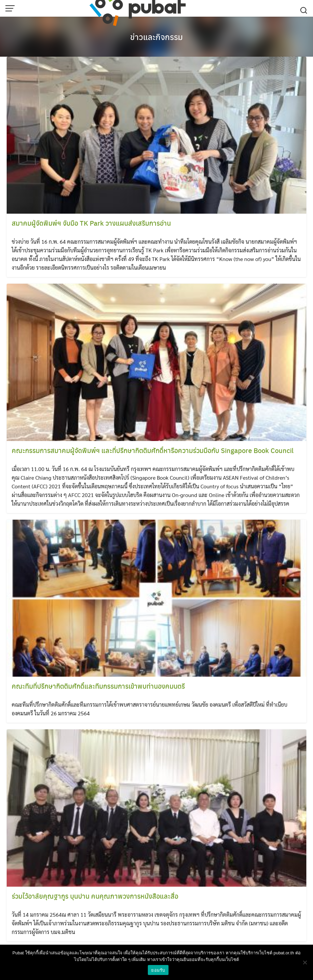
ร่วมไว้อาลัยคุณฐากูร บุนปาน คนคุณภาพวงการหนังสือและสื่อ (95, 896)
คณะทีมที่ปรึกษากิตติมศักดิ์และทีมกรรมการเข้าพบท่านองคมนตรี (98, 686)
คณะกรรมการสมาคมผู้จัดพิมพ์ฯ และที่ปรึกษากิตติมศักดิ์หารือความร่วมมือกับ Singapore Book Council (153, 450)
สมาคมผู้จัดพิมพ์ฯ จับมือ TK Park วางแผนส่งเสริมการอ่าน (91, 223)
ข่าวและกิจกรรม (156, 37)
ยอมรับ (158, 970)
